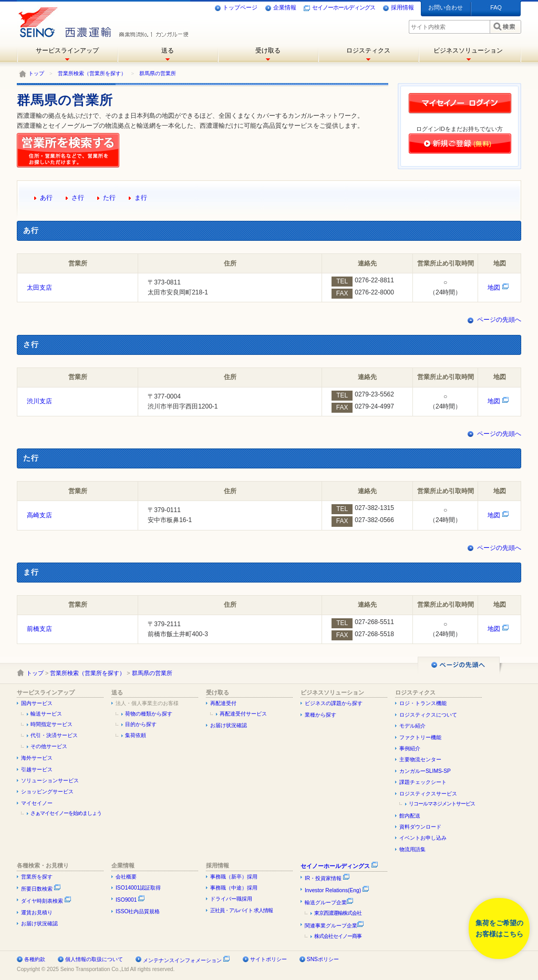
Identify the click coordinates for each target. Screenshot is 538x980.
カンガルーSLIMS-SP (425, 771)
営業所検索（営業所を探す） (92, 73)
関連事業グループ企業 (334, 926)
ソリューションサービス (50, 780)
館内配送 (410, 816)
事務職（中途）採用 (234, 888)
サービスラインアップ (67, 50)
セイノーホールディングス (339, 8)
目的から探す (141, 724)
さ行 (78, 198)
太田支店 (39, 288)
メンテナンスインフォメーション (182, 960)
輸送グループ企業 (329, 902)
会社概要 (126, 877)
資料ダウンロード (420, 827)
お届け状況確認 (229, 725)
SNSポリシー (323, 959)
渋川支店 (39, 401)
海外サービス (37, 758)
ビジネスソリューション (468, 50)
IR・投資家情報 (327, 878)
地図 (498, 288)
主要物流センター (420, 759)
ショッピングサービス (47, 792)
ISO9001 (130, 900)
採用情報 (398, 8)
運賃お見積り (37, 912)
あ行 (46, 198)
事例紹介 (410, 748)
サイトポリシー (268, 959)
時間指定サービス (51, 724)
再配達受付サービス (243, 714)
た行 (109, 198)
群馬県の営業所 (158, 73)
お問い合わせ (446, 7)
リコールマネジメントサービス (442, 804)
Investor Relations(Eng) (337, 890)
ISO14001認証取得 (138, 888)
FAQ (496, 7)
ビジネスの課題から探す (334, 703)
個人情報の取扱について (94, 959)
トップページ (236, 8)
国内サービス (37, 703)
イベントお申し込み (423, 838)
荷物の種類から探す (149, 714)
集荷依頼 (136, 735)
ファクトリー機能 (420, 737)
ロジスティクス (368, 50)
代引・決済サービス (54, 735)
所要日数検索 (41, 889)
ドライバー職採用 (231, 899)
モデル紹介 (412, 726)
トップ (36, 73)
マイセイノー (37, 803)
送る (168, 50)
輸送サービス (46, 714)
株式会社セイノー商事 (338, 936)
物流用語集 (412, 849)
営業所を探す (37, 877)
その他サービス (49, 746)
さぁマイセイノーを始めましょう (66, 813)
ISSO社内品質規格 (138, 911)
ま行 (141, 198)
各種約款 (35, 959)
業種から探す (320, 715)
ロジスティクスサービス (428, 794)
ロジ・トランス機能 (423, 703)
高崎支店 (39, 515)
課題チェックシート (423, 782)
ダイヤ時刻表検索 (46, 901)
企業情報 (281, 8)
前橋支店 (39, 629)
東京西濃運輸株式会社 (338, 913)
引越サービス (37, 769)
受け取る (268, 50)
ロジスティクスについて (428, 715)
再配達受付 (223, 703)
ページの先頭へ (499, 320)
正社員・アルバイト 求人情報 (241, 910)
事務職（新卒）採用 (234, 877)
